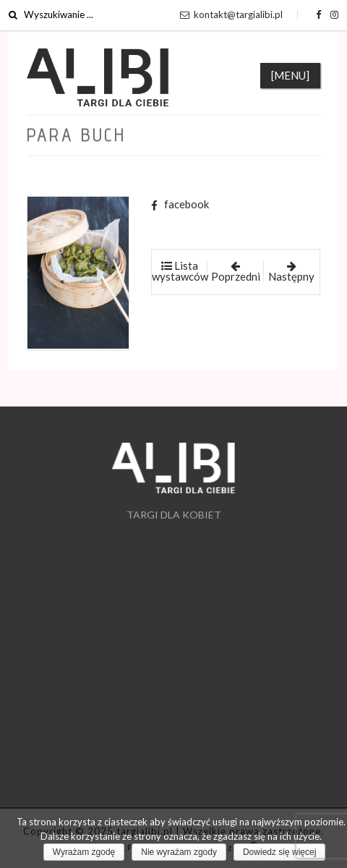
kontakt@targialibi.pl (231, 14)
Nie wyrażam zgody (179, 852)
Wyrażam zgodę (84, 852)
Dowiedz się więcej (279, 852)
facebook (180, 204)
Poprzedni (236, 272)
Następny (291, 272)
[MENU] (290, 75)
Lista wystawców (180, 271)
